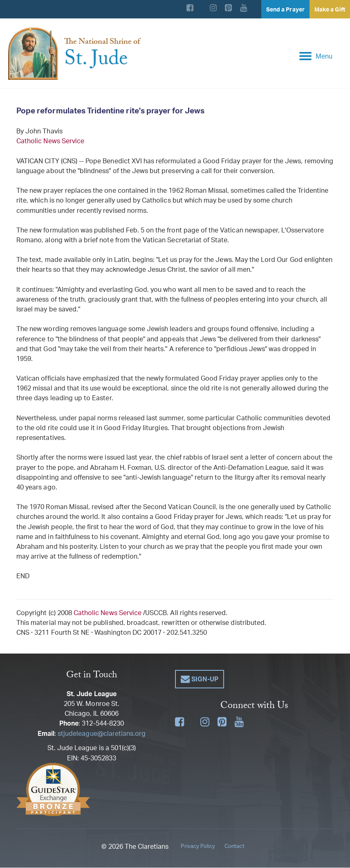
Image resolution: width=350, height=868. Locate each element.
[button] (200, 680)
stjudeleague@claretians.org (102, 734)
